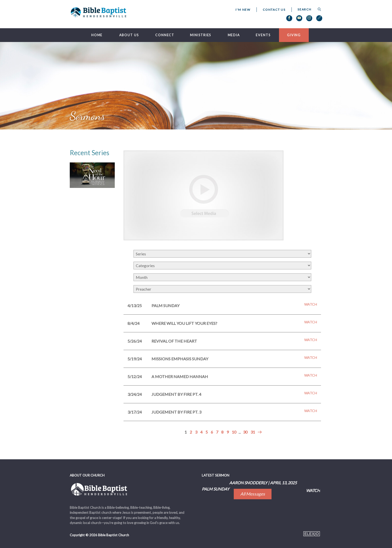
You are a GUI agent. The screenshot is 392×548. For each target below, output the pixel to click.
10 (234, 432)
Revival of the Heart (174, 341)
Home (97, 35)
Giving (294, 35)
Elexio (312, 534)
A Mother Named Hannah (180, 376)
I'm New (243, 10)
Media (234, 35)
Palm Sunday (165, 305)
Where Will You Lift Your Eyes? (184, 323)
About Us (129, 35)
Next (259, 432)
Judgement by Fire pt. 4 (176, 394)
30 (245, 432)
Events (263, 35)
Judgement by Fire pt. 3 (176, 412)
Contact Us (274, 10)
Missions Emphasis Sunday (180, 359)
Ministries (200, 35)
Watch (311, 304)
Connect (165, 35)
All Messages (253, 494)
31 (253, 432)
